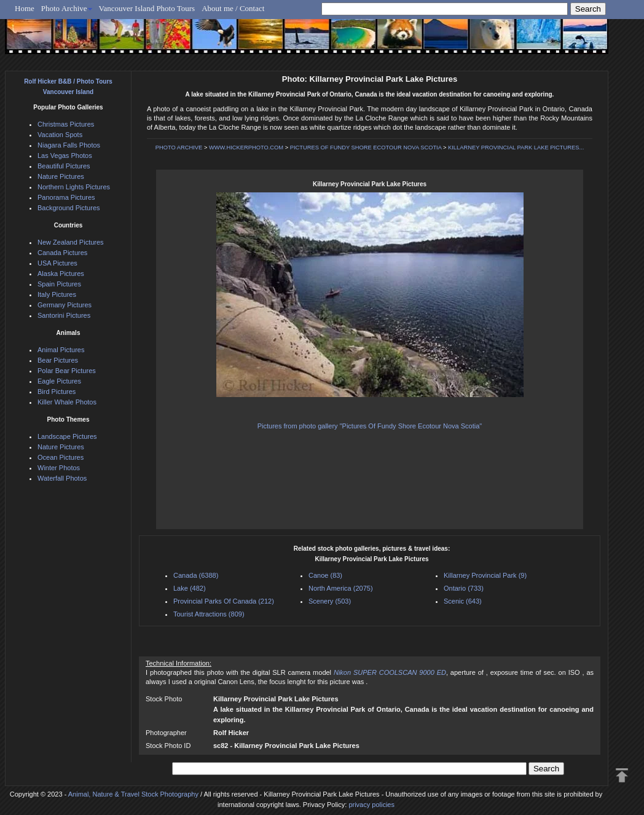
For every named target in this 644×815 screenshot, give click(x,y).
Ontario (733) (464, 588)
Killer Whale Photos (67, 402)
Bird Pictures (57, 392)
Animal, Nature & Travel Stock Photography (133, 794)
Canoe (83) (325, 575)
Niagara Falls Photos (69, 145)
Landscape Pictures (67, 436)
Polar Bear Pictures (67, 371)
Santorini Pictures (64, 315)
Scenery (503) (330, 601)
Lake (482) (190, 588)
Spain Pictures (59, 284)
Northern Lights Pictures (74, 187)
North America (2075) (341, 588)
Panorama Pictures (66, 197)
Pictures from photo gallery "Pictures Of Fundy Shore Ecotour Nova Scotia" (370, 426)
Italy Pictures (57, 294)
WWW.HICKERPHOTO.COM (246, 148)
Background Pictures (69, 208)
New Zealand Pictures (71, 242)
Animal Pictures (61, 350)
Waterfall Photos (62, 478)
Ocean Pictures (61, 457)
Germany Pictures (65, 305)
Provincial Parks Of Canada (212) (224, 601)
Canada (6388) (196, 575)
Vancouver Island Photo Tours (147, 8)
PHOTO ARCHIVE (179, 148)
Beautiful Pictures (64, 166)
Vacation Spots (60, 135)
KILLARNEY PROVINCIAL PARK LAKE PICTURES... (516, 148)
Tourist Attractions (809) (209, 614)
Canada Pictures (62, 253)
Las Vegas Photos (65, 156)
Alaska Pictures (61, 274)
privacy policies (371, 805)
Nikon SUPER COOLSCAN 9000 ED (390, 672)
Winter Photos (59, 468)
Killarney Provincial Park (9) (485, 575)
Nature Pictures (61, 176)
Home (25, 8)
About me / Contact (233, 8)
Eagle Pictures (59, 381)
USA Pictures (57, 263)
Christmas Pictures (66, 124)
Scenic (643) (463, 601)
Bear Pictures (58, 360)
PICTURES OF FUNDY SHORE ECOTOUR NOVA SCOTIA (366, 148)
